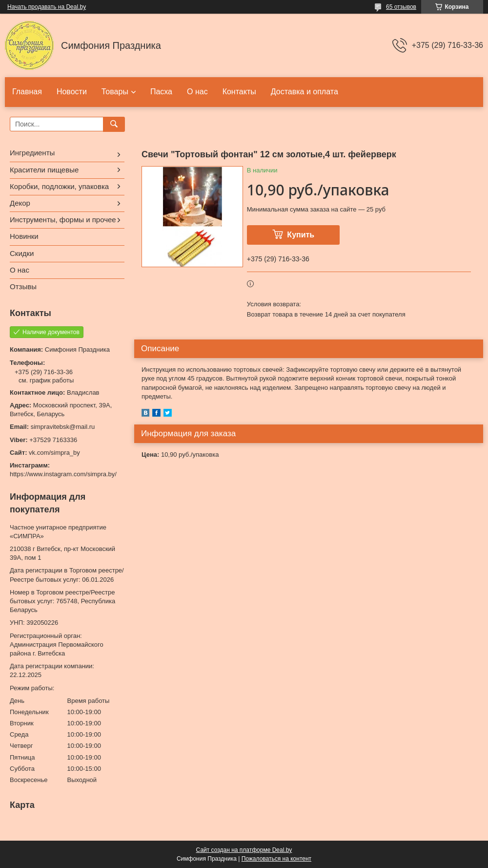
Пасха (161, 92)
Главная (27, 92)
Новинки (24, 236)
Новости (72, 92)
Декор (20, 203)
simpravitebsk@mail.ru (63, 427)
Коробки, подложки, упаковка (59, 186)
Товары (115, 92)
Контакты (239, 92)
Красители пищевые (44, 170)
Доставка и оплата (305, 92)
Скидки (22, 253)
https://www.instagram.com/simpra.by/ (63, 474)
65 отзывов (401, 7)
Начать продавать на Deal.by (47, 7)
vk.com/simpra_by (54, 453)
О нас (197, 92)
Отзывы (23, 286)
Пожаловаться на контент (276, 859)
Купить (301, 235)
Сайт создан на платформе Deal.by (244, 850)
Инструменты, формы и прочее (63, 220)
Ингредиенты (32, 153)
